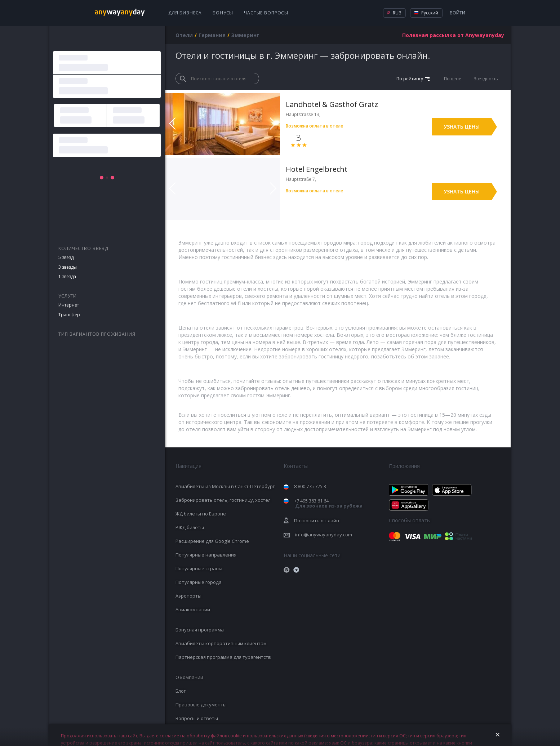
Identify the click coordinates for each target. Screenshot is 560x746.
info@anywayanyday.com (324, 535)
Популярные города (199, 582)
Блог (181, 691)
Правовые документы (201, 705)
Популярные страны (199, 568)
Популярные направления (206, 555)
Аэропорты (188, 596)
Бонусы (223, 13)
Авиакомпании (193, 609)
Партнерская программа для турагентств (223, 657)
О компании (189, 677)
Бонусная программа (200, 630)
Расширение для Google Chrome (212, 541)
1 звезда (67, 276)
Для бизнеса (185, 13)
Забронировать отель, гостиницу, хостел (223, 500)
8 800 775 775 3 (310, 486)
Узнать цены (462, 127)
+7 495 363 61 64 (328, 503)
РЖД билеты (190, 527)
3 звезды (68, 267)
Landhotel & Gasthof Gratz (332, 104)
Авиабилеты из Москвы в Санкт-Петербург (225, 486)
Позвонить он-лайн (317, 521)
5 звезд (66, 257)
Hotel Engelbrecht (317, 169)
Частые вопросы (266, 13)
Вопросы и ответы (197, 718)
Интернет (69, 305)
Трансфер (69, 315)
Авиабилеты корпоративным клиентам (221, 643)
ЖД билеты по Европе (201, 514)
